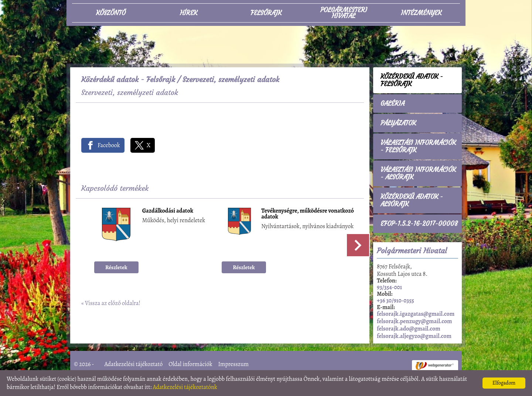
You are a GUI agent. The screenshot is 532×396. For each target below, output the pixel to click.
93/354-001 (389, 287)
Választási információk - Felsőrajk (418, 146)
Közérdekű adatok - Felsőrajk (128, 79)
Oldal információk (190, 364)
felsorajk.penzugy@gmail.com (414, 321)
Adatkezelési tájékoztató (134, 364)
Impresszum (233, 364)
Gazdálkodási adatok (168, 211)
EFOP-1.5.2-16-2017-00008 (419, 224)
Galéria (393, 104)
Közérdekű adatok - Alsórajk (412, 200)
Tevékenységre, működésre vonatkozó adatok (307, 214)
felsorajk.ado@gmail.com (409, 329)
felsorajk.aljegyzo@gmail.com (414, 336)
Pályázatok (398, 123)
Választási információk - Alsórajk (418, 173)
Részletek (116, 267)
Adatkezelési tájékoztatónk (185, 387)
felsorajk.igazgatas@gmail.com (416, 314)
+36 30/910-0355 (395, 301)
